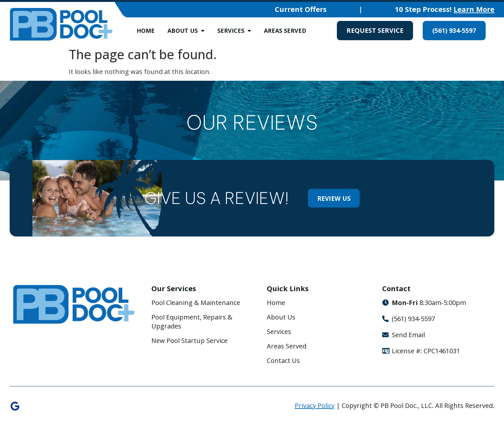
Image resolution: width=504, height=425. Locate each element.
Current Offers (301, 9)
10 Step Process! (445, 9)
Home (146, 31)
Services (234, 31)
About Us (186, 31)
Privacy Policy (315, 406)
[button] (13, 139)
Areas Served (285, 31)
